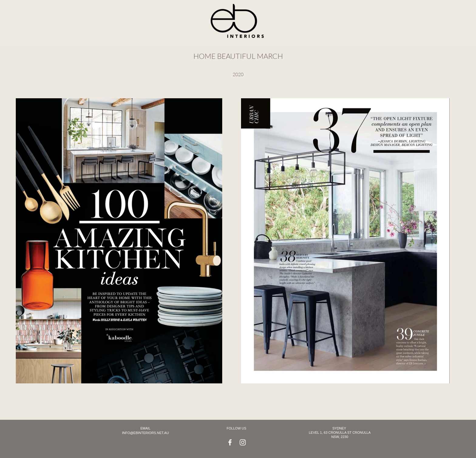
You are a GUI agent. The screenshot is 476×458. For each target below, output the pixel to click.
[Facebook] (230, 442)
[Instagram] (243, 442)
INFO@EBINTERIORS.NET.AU (145, 433)
